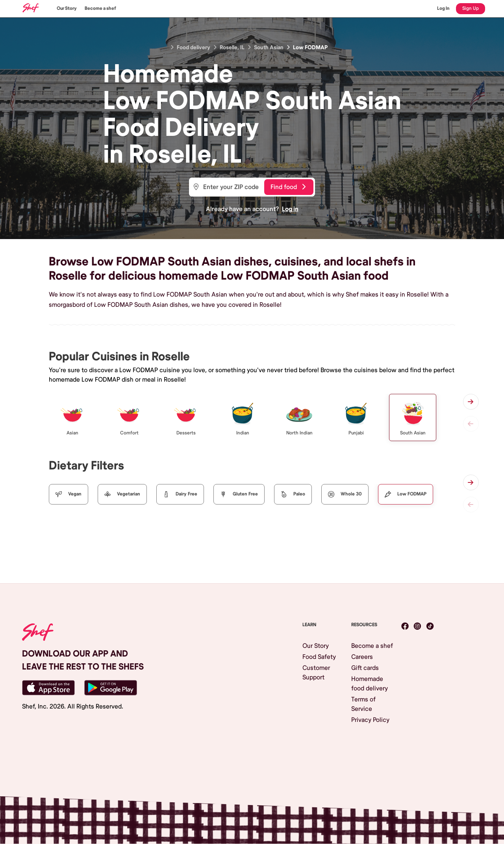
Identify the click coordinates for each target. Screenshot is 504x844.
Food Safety (319, 657)
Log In (443, 8)
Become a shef (100, 8)
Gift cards (365, 668)
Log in (290, 209)
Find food (288, 187)
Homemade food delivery (370, 684)
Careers (362, 657)
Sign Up (471, 8)
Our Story (67, 8)
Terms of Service (363, 704)
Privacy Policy (370, 720)
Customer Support (316, 673)
